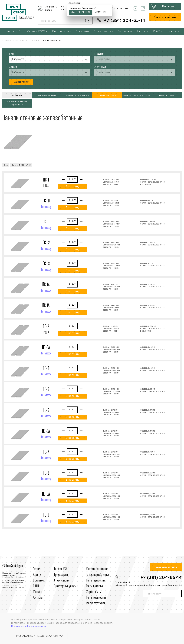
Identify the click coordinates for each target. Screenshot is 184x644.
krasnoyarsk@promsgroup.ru (114, 8)
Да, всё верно (81, 12)
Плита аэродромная (96, 598)
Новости (143, 31)
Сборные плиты (94, 592)
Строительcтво (62, 581)
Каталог (20, 41)
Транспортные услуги (65, 586)
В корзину (72, 187)
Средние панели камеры (77, 95)
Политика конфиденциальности (29, 626)
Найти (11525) (21, 82)
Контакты (173, 31)
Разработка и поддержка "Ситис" (39, 636)
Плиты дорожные (95, 586)
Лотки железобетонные (98, 575)
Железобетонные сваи (97, 569)
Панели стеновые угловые (137, 95)
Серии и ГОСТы (37, 31)
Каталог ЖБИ (13, 31)
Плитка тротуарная (95, 603)
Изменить (102, 12)
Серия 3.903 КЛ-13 (21, 165)
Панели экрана (167, 95)
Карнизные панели (47, 95)
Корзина (168, 7)
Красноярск (74, 3)
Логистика (82, 31)
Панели (33, 41)
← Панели (17, 95)
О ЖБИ (158, 31)
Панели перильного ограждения (17, 103)
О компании (125, 31)
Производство (61, 31)
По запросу (46, 207)
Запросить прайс (51, 8)
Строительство (103, 31)
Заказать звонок (165, 17)
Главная (7, 41)
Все (6, 165)
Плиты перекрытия (95, 581)
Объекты (37, 592)
